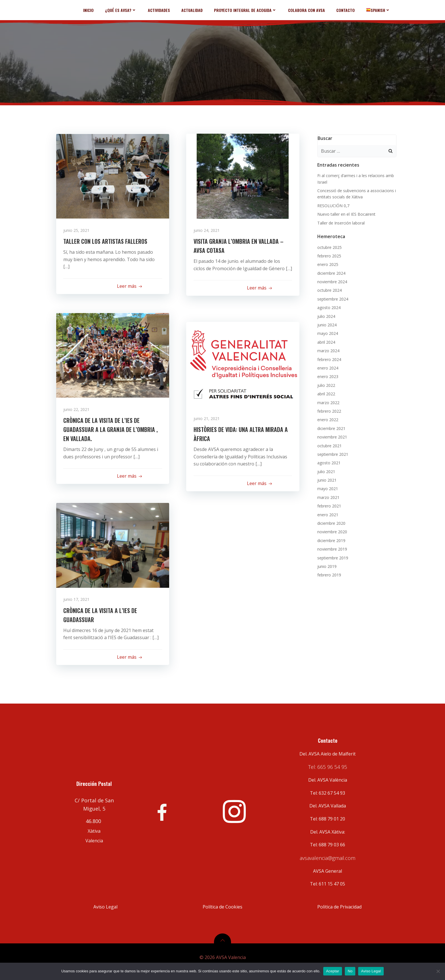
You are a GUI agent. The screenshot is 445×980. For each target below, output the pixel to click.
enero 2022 (327, 419)
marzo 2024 (328, 350)
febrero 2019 (328, 574)
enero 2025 (327, 264)
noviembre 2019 (331, 548)
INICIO (90, 10)
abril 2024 (325, 341)
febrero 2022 (328, 410)
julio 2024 (325, 315)
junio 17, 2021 (78, 600)
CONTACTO (347, 10)
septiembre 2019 (332, 557)
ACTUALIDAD (193, 10)
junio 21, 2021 (208, 419)
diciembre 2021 (330, 428)
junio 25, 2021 (78, 231)
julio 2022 (325, 384)
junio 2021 (326, 479)
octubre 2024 (329, 289)
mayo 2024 (327, 332)
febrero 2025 (328, 255)
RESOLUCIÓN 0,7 (332, 205)
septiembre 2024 (332, 298)
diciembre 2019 (330, 540)
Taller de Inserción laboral (340, 222)
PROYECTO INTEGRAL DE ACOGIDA (247, 10)
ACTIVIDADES (160, 10)
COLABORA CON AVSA (308, 10)
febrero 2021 (328, 505)
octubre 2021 (329, 445)
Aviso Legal (371, 971)
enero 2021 (327, 514)
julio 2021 (325, 471)
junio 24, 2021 (208, 231)
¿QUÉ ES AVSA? (122, 10)
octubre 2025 (329, 246)
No (350, 971)
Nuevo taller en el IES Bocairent (346, 213)
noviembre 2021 (331, 436)
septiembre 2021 (332, 453)
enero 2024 (327, 367)
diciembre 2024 (330, 272)
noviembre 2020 (331, 531)
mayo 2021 (327, 488)
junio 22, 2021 (78, 410)
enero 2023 (327, 376)
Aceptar (333, 971)
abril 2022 (325, 393)
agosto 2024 (328, 307)
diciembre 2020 (330, 522)
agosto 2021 (328, 462)
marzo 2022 (328, 402)
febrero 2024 (328, 359)
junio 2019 (326, 565)
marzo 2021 (328, 497)
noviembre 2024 (331, 281)
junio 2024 (326, 324)
